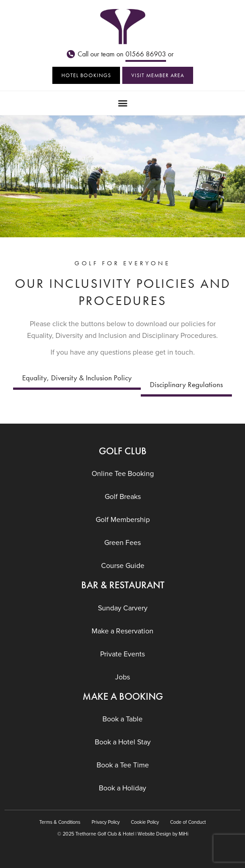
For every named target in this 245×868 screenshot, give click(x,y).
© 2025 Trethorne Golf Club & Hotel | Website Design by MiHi (123, 834)
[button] (122, 103)
